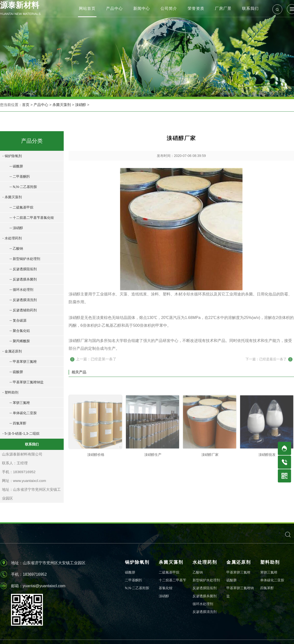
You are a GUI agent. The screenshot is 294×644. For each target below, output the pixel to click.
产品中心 (41, 105)
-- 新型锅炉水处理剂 (24, 259)
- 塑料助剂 (9, 392)
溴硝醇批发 (267, 490)
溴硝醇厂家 (210, 490)
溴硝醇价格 (96, 490)
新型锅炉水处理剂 (206, 580)
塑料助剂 (270, 562)
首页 (26, 105)
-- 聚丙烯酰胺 (19, 341)
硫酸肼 (232, 580)
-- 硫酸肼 (15, 372)
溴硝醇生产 (153, 490)
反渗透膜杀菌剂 (205, 596)
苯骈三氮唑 (269, 572)
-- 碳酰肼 (15, 166)
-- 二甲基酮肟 (19, 176)
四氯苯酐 (267, 588)
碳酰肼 (130, 572)
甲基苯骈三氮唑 (238, 572)
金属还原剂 (239, 562)
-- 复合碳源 (17, 320)
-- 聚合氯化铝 (19, 331)
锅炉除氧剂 (137, 562)
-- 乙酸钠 (15, 248)
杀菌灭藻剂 (62, 105)
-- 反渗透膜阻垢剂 (22, 269)
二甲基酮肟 (134, 580)
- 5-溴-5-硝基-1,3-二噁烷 (20, 433)
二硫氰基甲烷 (169, 572)
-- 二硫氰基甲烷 (20, 207)
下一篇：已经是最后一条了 (269, 363)
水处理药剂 (205, 562)
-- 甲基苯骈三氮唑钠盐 (26, 382)
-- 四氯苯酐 (17, 423)
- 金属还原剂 (11, 351)
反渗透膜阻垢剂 (205, 588)
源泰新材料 (26, 9)
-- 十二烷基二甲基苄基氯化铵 (31, 218)
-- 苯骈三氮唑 (19, 403)
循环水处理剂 (203, 604)
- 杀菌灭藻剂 (11, 197)
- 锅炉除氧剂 (11, 156)
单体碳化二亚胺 (272, 580)
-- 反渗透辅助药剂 (22, 310)
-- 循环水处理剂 (20, 290)
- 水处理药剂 (11, 238)
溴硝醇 (80, 105)
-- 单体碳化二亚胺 (22, 413)
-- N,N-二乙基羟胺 (22, 187)
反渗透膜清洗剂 (205, 612)
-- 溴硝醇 (15, 228)
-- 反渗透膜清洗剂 (22, 300)
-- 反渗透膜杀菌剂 (22, 279)
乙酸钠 (198, 572)
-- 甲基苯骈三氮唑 (22, 362)
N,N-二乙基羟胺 (137, 588)
